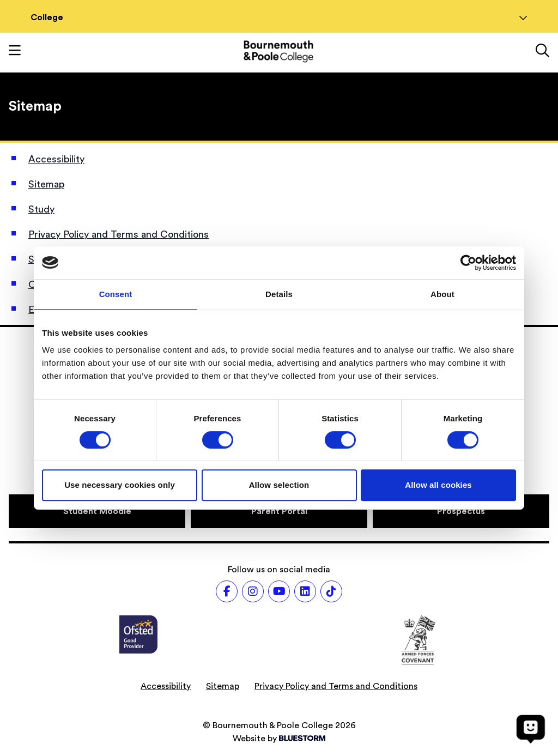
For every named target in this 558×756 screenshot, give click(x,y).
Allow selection (279, 485)
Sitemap (46, 184)
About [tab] (442, 294)
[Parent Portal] (279, 511)
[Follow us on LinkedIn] (305, 591)
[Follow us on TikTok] (331, 591)
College (279, 17)
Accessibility (56, 159)
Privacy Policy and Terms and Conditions (119, 234)
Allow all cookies (438, 485)
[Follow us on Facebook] (227, 591)
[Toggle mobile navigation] (15, 52)
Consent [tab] (116, 294)
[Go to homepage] (278, 52)
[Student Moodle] (97, 511)
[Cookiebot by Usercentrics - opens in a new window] (468, 263)
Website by (279, 739)
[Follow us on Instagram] (253, 591)
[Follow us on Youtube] (279, 591)
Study (41, 209)
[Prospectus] (461, 511)
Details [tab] (279, 294)
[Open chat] (531, 729)
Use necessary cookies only (120, 485)
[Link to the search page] (542, 52)
